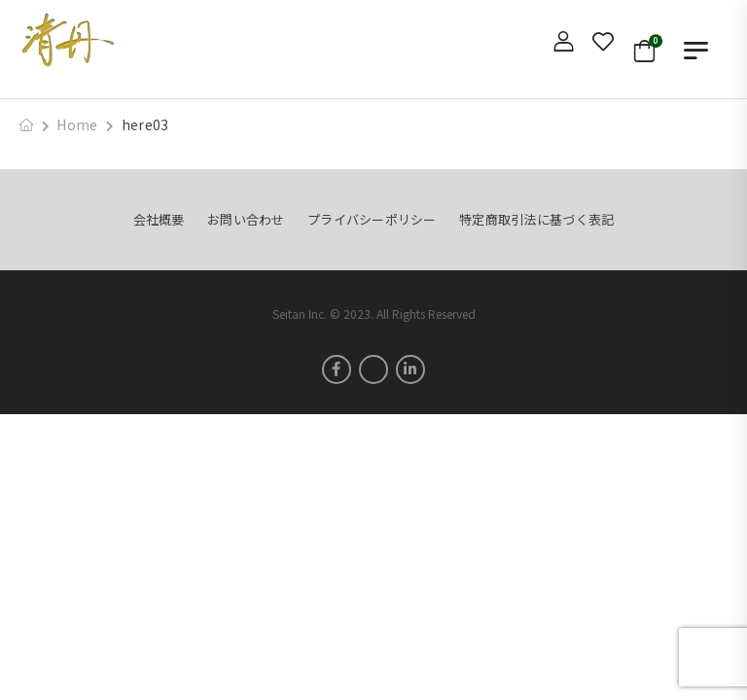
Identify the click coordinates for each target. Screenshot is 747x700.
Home (77, 124)
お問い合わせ (246, 219)
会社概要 (159, 219)
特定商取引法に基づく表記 (536, 219)
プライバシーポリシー (372, 219)
